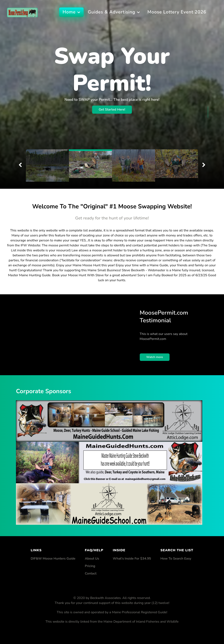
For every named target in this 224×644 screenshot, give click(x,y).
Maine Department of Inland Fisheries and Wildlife (141, 622)
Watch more (155, 357)
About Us (92, 559)
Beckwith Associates (106, 598)
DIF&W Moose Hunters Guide (53, 559)
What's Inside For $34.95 (132, 559)
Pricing (90, 566)
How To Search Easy (176, 559)
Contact (91, 573)
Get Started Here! (112, 83)
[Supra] (22, 12)
